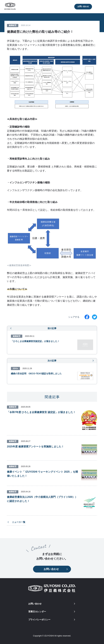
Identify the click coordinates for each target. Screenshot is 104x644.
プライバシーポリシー (52, 620)
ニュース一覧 (16, 522)
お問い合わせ (83, 6)
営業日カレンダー (52, 612)
